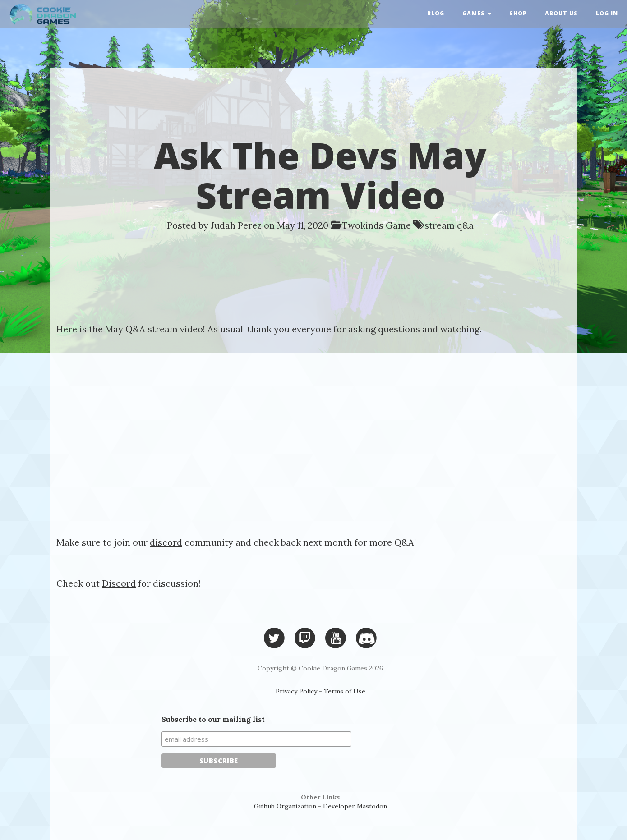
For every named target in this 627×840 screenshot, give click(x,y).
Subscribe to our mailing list (213, 719)
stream (440, 225)
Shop (518, 13)
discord (166, 542)
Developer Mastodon (355, 806)
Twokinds (363, 225)
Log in (607, 13)
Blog (436, 13)
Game (398, 225)
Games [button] (477, 13)
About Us (561, 13)
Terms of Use (345, 691)
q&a (465, 225)
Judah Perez (236, 225)
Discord (119, 583)
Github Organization (285, 806)
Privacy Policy (296, 691)
